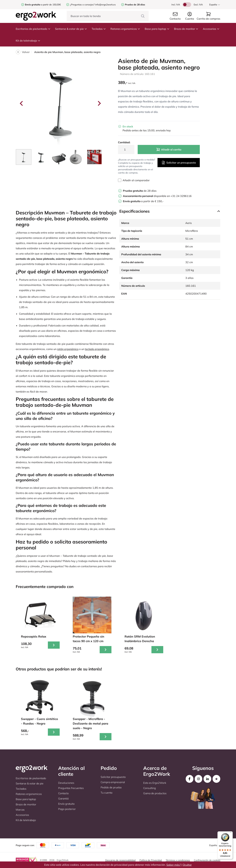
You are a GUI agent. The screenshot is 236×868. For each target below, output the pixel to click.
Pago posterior (67, 809)
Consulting (150, 788)
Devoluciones (66, 783)
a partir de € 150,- (143, 201)
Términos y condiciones (178, 860)
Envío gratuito (66, 804)
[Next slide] (99, 103)
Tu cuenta (106, 793)
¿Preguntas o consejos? (82, 5)
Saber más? (174, 865)
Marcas (20, 810)
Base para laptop (157, 29)
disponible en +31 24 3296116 (157, 196)
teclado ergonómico (97, 349)
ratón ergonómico (68, 349)
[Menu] (231, 833)
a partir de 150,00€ (43, 5)
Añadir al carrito (169, 149)
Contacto (63, 793)
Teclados (99, 29)
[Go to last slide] (22, 103)
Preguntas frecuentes (71, 788)
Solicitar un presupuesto (179, 163)
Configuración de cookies (207, 860)
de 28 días (140, 191)
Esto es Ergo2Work (155, 783)
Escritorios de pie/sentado (33, 29)
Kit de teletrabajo (28, 41)
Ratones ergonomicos (125, 29)
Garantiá (63, 798)
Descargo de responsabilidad (120, 860)
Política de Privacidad (151, 860)
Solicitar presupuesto (113, 777)
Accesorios (211, 29)
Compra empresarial (113, 782)
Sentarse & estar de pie (71, 29)
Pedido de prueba (111, 787)
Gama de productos (155, 793)
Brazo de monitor (186, 29)
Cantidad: (124, 142)
